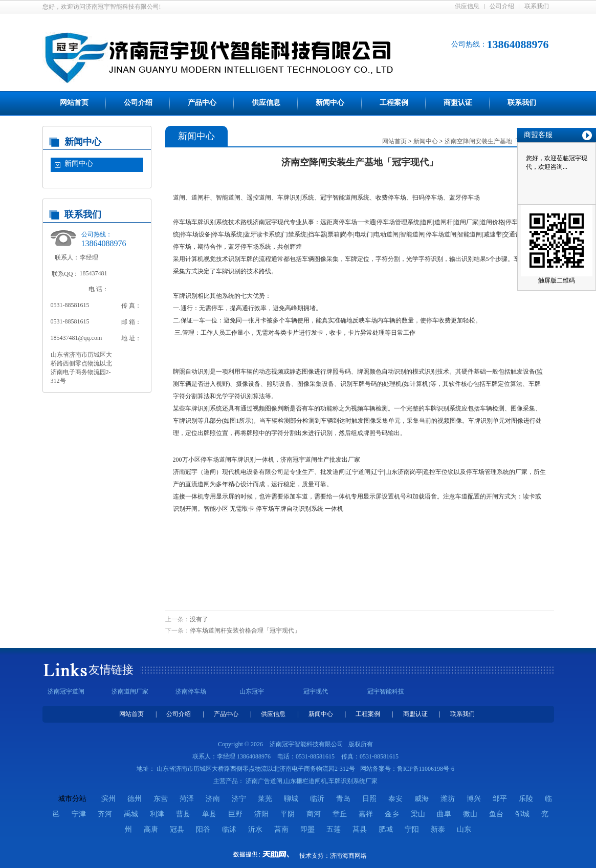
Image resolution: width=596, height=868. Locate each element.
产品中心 (202, 103)
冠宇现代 (316, 691)
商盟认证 (458, 103)
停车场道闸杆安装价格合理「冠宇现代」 (245, 631)
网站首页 (74, 103)
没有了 (199, 619)
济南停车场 (191, 691)
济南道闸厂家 (130, 691)
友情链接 (111, 670)
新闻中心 (330, 103)
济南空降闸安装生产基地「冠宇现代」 (497, 141)
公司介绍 (502, 6)
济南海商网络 (348, 856)
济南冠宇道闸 (66, 691)
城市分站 (72, 799)
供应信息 (467, 6)
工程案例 (394, 103)
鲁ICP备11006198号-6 (426, 769)
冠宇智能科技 (386, 691)
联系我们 (537, 6)
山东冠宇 (252, 691)
